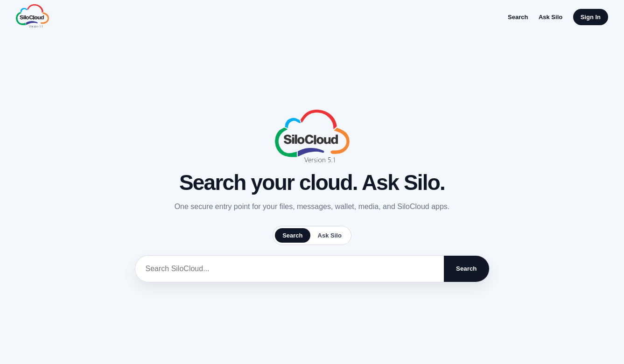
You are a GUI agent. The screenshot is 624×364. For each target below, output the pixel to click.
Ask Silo (550, 17)
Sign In (591, 17)
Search (518, 17)
